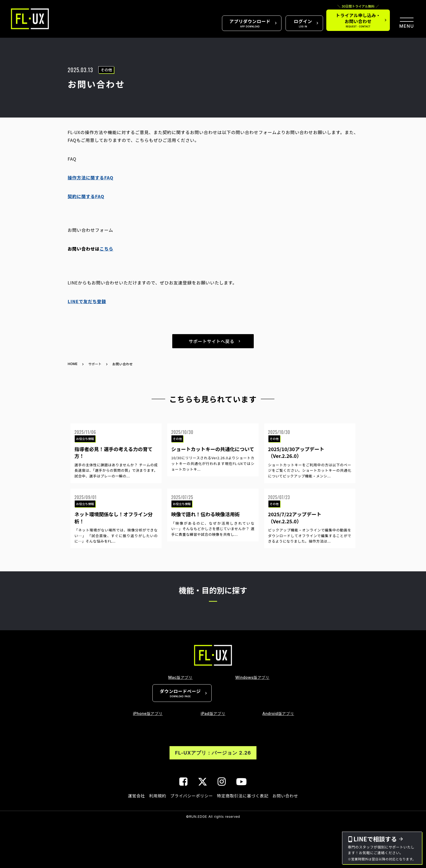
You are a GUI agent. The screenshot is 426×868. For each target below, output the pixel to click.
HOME (73, 364)
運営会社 (137, 796)
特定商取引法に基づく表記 (243, 796)
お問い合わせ (285, 796)
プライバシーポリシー (192, 796)
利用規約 (158, 796)
